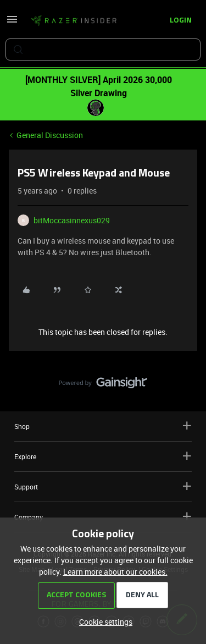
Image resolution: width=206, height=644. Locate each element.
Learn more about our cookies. (115, 572)
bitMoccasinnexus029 (72, 220)
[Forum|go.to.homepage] (74, 21)
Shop (103, 426)
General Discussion (50, 135)
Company (103, 517)
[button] (12, 23)
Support (103, 486)
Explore (103, 456)
